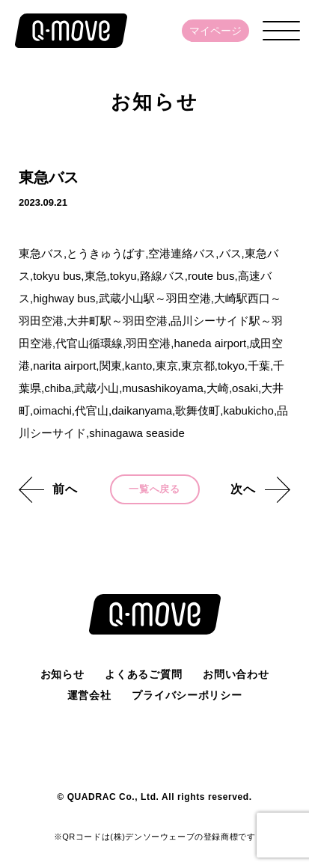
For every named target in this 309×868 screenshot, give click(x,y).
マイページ (215, 31)
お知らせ (62, 674)
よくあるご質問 (143, 674)
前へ (65, 489)
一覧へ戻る (154, 489)
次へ (243, 489)
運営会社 (89, 695)
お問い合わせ (236, 674)
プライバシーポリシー (187, 695)
